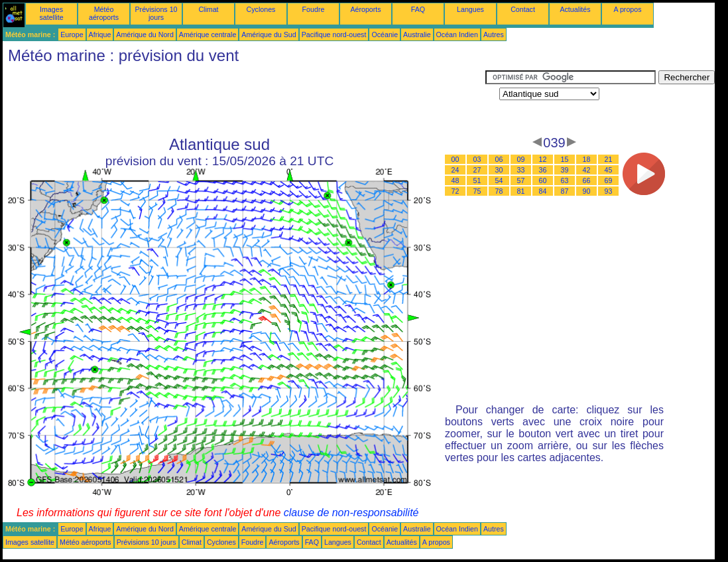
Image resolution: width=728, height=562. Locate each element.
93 (609, 191)
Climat (208, 9)
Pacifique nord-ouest (334, 35)
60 (543, 180)
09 (521, 159)
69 (609, 180)
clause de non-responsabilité (351, 513)
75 (477, 191)
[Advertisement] (244, 100)
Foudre (314, 9)
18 (587, 159)
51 (477, 180)
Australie (417, 35)
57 (521, 180)
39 (565, 170)
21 (609, 159)
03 (477, 159)
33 (521, 170)
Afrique (100, 35)
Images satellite (51, 13)
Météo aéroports (104, 13)
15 (565, 159)
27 (477, 170)
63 (565, 180)
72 (455, 191)
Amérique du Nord (145, 35)
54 (499, 180)
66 (587, 180)
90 (587, 191)
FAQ (418, 9)
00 (455, 159)
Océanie (385, 35)
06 (499, 159)
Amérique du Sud (269, 35)
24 (455, 170)
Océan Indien (457, 35)
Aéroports (365, 9)
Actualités (575, 9)
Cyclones (261, 9)
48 (455, 180)
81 (521, 191)
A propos (627, 9)
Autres (494, 35)
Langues (470, 9)
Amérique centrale (208, 35)
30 (499, 170)
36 (543, 170)
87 (565, 191)
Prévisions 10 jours (156, 13)
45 (609, 170)
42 (587, 170)
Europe (72, 35)
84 (543, 191)
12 (543, 159)
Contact (523, 9)
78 (499, 191)
